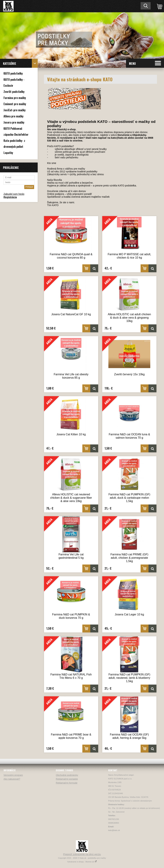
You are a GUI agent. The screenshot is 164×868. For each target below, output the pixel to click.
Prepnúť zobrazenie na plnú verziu (82, 854)
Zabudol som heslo (14, 194)
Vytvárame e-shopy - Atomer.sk (82, 862)
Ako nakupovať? (12, 779)
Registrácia (10, 197)
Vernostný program (13, 775)
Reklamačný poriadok (67, 779)
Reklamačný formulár (67, 783)
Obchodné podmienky (67, 775)
